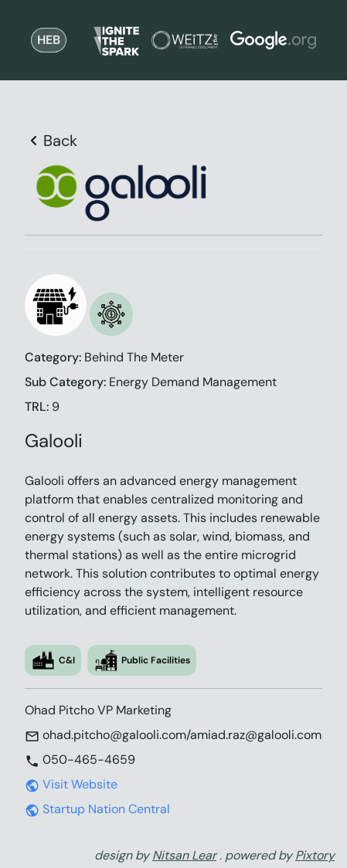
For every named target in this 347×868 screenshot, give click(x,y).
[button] (56, 305)
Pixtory (315, 855)
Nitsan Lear (184, 855)
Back (51, 141)
